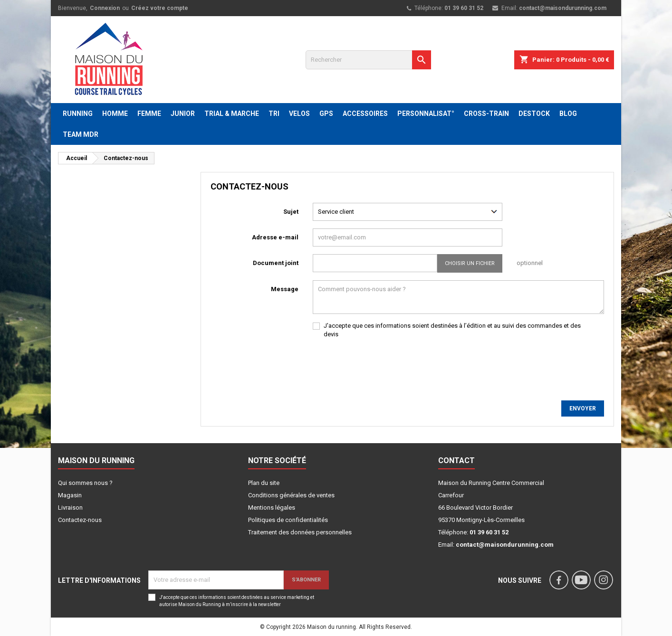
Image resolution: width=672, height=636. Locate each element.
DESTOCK (534, 114)
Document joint (276, 263)
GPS (326, 114)
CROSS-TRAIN (486, 114)
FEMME (149, 114)
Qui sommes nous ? (85, 483)
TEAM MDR (81, 134)
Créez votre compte (160, 8)
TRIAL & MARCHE (232, 114)
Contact (456, 460)
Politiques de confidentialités (288, 520)
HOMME (115, 114)
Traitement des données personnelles (300, 532)
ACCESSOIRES (365, 114)
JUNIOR (183, 114)
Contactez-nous (80, 520)
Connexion (105, 8)
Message (285, 289)
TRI (274, 114)
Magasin (70, 495)
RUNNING (78, 114)
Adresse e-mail (275, 237)
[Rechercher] (368, 60)
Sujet (291, 212)
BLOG (568, 114)
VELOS (299, 114)
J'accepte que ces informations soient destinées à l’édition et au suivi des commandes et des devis (452, 330)
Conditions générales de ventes (291, 495)
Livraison (70, 508)
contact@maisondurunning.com (563, 8)
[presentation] (385, 365)
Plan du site (264, 483)
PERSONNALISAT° (426, 114)
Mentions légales (272, 508)
